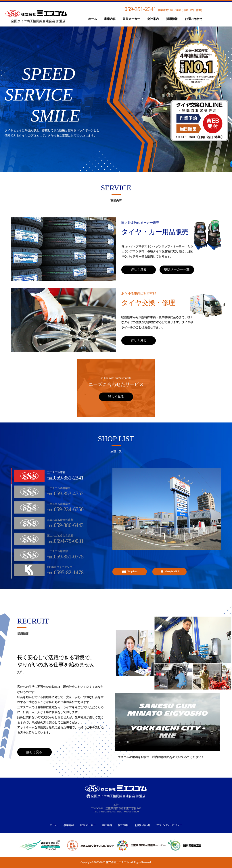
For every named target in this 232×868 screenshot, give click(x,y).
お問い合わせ (193, 19)
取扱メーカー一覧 (177, 269)
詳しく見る (139, 269)
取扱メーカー (131, 19)
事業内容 (110, 19)
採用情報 (172, 19)
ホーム (93, 19)
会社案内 (153, 19)
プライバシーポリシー (169, 825)
